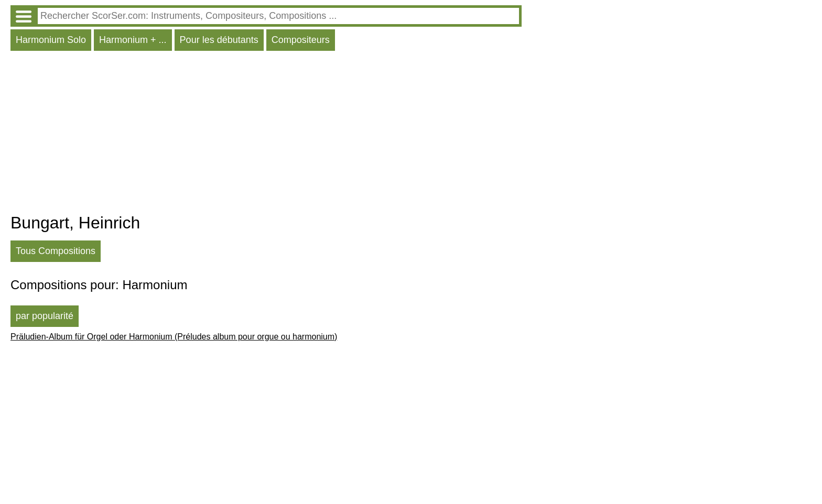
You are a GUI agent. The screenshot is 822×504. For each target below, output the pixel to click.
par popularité (45, 316)
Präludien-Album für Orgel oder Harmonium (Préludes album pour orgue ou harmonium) (174, 337)
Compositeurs (301, 40)
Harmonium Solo (51, 40)
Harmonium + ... (133, 40)
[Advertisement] (266, 135)
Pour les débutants (219, 40)
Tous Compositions (56, 251)
